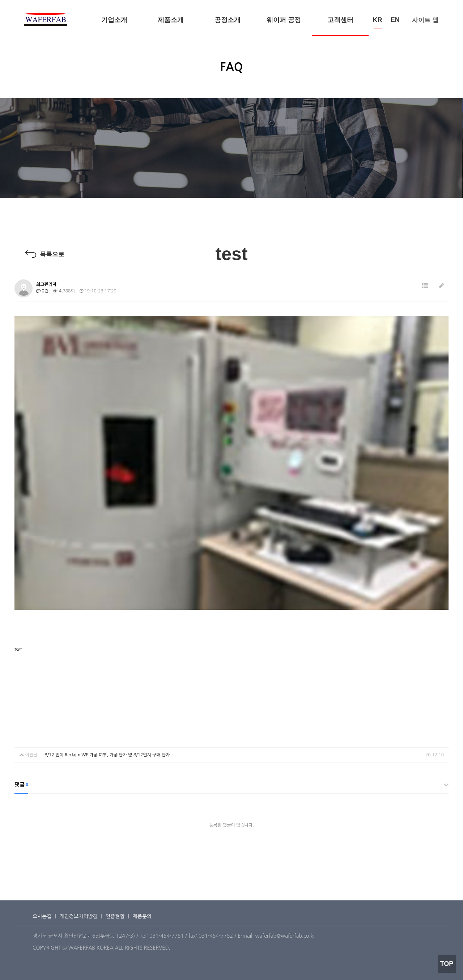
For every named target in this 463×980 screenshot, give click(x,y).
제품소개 (171, 20)
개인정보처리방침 (79, 916)
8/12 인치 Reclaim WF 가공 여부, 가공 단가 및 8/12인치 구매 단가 (107, 755)
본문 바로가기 (0, 0)
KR (378, 20)
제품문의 (142, 916)
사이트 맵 (425, 20)
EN (395, 20)
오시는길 (42, 916)
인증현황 (115, 916)
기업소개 (114, 20)
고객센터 (340, 20)
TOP (447, 964)
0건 (42, 291)
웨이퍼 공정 (284, 20)
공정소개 (228, 20)
